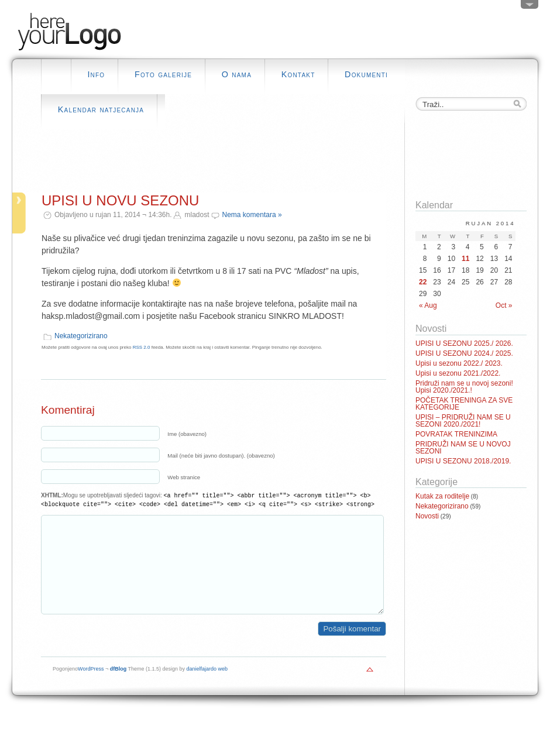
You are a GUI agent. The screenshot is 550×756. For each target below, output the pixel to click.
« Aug (428, 305)
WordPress (91, 686)
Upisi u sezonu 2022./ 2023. (459, 363)
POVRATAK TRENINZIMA (456, 434)
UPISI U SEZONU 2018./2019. (463, 461)
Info (96, 74)
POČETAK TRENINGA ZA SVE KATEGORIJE (464, 404)
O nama (237, 74)
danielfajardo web (207, 686)
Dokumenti (366, 74)
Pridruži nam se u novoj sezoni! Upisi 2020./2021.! (464, 387)
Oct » (504, 305)
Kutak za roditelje (442, 496)
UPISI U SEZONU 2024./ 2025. (464, 353)
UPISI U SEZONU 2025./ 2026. (464, 343)
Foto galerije (163, 74)
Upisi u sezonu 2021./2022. (458, 373)
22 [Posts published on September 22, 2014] (423, 282)
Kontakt (298, 74)
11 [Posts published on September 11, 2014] (465, 259)
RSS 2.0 (142, 347)
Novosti (427, 516)
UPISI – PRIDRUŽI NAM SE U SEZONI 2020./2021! (463, 421)
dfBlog (118, 686)
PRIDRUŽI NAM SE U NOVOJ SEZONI (463, 448)
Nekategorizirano (81, 336)
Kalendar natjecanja (101, 109)
